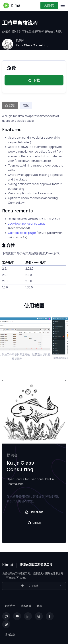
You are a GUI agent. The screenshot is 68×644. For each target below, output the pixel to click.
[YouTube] (17, 616)
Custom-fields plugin (22, 233)
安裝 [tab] (26, 105)
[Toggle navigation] (62, 5)
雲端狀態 (10, 634)
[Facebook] (50, 616)
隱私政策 (26, 606)
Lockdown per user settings (27, 223)
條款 (40, 606)
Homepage (34, 512)
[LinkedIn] (28, 616)
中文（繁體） (31, 586)
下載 (34, 80)
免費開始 (49, 5)
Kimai (12, 5)
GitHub (34, 523)
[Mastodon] (6, 624)
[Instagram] (39, 616)
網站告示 (10, 606)
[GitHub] (6, 616)
